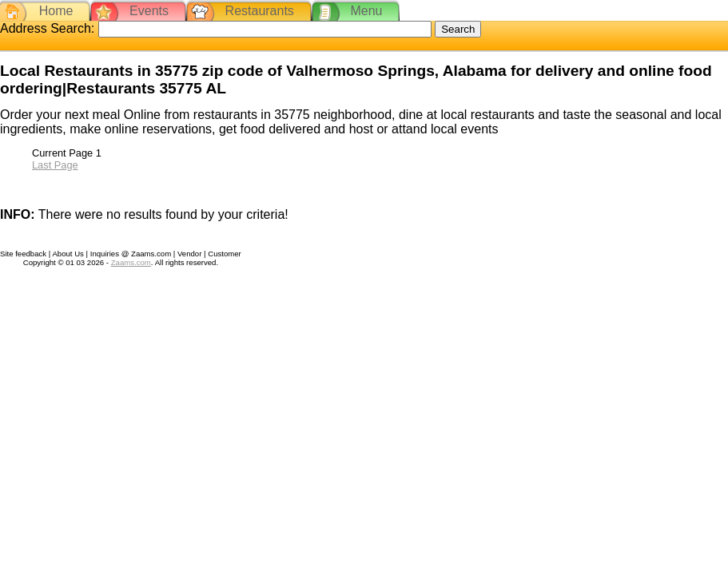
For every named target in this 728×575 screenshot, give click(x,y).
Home (56, 11)
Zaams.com (131, 262)
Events (149, 11)
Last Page (55, 165)
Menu (366, 11)
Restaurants (260, 11)
